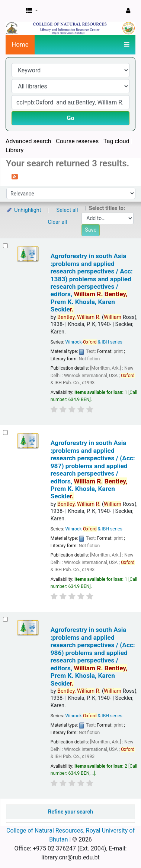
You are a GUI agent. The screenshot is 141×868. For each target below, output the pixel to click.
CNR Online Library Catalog (14, 11)
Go (71, 118)
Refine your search (70, 812)
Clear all (58, 222)
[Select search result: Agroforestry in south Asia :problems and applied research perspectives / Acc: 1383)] (5, 246)
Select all (67, 210)
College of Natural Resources (45, 831)
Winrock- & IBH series (94, 342)
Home (20, 44)
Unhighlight (24, 210)
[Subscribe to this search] (15, 176)
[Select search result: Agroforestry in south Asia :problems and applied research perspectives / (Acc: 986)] (5, 619)
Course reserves (77, 141)
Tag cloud (116, 141)
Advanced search (28, 141)
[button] (32, 11)
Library (15, 150)
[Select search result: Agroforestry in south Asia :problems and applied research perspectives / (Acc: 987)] (5, 433)
